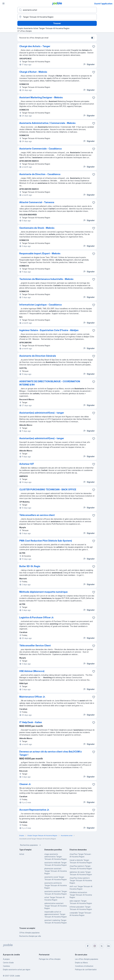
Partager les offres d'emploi (50, 959)
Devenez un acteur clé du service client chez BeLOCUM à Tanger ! (50, 753)
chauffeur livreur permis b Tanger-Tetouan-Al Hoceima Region (81, 880)
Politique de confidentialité (86, 970)
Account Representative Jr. (34, 810)
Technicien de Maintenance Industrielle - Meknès (46, 279)
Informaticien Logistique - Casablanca (41, 305)
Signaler (89, 64)
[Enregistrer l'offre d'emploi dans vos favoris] (94, 47)
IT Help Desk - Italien (31, 722)
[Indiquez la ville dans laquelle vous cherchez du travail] (57, 17)
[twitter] (102, 946)
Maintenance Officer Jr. (32, 697)
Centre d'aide (8, 963)
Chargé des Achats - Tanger (35, 46)
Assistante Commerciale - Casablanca (41, 149)
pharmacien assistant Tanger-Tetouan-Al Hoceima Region (56, 871)
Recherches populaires (31, 845)
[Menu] (3, 3)
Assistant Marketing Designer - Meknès (41, 97)
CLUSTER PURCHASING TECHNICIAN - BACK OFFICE (48, 490)
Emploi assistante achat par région (17, 970)
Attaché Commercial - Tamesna (37, 202)
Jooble (17, 976)
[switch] (93, 38)
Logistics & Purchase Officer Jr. (37, 617)
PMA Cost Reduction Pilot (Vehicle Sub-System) (46, 541)
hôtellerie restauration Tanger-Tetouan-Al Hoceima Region (81, 895)
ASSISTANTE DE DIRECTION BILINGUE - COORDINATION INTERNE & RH (50, 383)
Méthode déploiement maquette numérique (43, 592)
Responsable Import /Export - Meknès (40, 253)
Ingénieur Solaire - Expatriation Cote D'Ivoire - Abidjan (49, 330)
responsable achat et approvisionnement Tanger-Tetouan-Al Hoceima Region (56, 914)
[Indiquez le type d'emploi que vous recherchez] (57, 10)
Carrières (6, 966)
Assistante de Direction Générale (38, 356)
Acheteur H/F (27, 464)
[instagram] (95, 946)
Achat (22, 854)
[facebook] (88, 946)
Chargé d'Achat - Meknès (33, 72)
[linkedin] (109, 946)
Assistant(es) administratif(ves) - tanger (42, 413)
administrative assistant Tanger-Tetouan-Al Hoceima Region (56, 906)
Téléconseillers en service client (37, 515)
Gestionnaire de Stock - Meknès (37, 228)
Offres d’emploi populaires (29, 933)
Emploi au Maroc (81, 963)
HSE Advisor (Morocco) (32, 671)
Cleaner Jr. (25, 784)
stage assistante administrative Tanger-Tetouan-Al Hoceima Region (56, 857)
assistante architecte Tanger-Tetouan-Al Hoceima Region (56, 885)
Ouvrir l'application (103, 4)
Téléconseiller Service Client (35, 646)
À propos (6, 959)
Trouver (57, 23)
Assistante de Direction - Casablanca (40, 174)
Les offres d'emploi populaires (87, 959)
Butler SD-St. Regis (30, 566)
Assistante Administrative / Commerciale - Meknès (47, 123)
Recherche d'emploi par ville (30, 936)
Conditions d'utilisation (84, 966)
